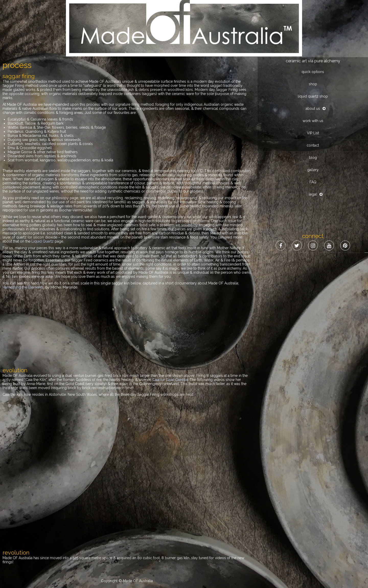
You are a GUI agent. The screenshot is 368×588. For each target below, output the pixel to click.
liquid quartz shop (313, 39)
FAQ (313, 125)
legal (313, 137)
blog (313, 100)
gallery (313, 113)
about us (313, 51)
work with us (313, 64)
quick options (313, 15)
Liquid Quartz (43, 241)
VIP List (313, 76)
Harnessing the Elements (23, 287)
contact (313, 88)
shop (313, 27)
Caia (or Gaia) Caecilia (170, 380)
